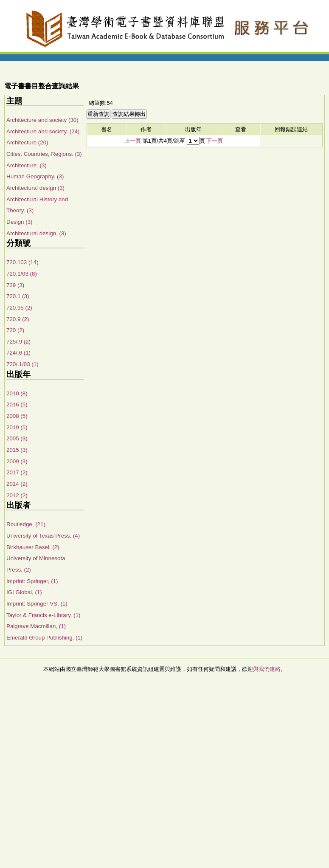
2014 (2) (17, 484)
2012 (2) (17, 495)
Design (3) (19, 222)
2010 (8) (17, 393)
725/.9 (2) (18, 342)
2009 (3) (17, 461)
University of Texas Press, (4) (43, 536)
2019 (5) (17, 427)
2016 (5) (17, 404)
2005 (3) (17, 438)
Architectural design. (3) (36, 233)
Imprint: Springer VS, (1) (37, 604)
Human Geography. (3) (35, 176)
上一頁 (133, 141)
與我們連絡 (267, 669)
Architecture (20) (27, 142)
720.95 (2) (19, 308)
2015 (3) (17, 450)
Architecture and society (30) (42, 120)
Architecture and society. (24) (43, 131)
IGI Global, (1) (24, 592)
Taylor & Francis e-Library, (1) (44, 615)
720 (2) (15, 330)
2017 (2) (17, 472)
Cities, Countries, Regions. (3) (44, 154)
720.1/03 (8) (22, 274)
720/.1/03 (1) (22, 364)
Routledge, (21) (26, 524)
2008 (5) (17, 416)
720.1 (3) (18, 296)
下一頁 (215, 141)
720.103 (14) (22, 262)
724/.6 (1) (18, 353)
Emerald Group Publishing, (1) (44, 638)
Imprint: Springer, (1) (32, 581)
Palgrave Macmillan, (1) (36, 626)
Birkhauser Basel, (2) (33, 547)
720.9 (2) (18, 319)
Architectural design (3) (35, 188)
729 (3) (15, 285)
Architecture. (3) (27, 165)
